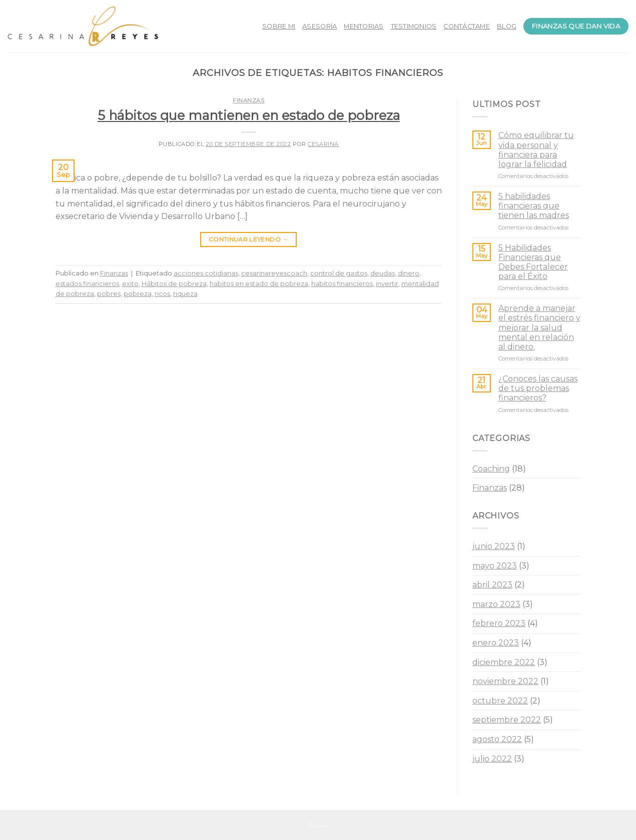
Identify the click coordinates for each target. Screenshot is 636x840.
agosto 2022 (497, 739)
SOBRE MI (279, 26)
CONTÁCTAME (467, 26)
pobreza (138, 294)
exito (130, 284)
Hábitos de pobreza (174, 284)
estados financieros (87, 284)
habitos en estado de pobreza (259, 284)
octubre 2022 (500, 701)
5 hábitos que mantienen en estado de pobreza (249, 115)
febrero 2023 (499, 623)
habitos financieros (342, 284)
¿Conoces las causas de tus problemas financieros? (538, 388)
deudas (383, 273)
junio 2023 (494, 546)
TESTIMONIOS (414, 26)
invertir (387, 284)
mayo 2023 (495, 566)
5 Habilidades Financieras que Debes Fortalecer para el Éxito (533, 262)
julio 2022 (492, 759)
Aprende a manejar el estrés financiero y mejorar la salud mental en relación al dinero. (539, 327)
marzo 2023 (496, 604)
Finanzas (248, 100)
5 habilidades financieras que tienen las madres (534, 206)
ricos (162, 294)
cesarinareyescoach (274, 273)
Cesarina (323, 144)
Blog (318, 823)
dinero (409, 273)
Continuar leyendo (249, 239)
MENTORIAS (364, 26)
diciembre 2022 (504, 662)
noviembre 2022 (505, 681)
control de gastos (339, 273)
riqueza (185, 294)
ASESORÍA (320, 26)
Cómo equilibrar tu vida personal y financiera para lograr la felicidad (536, 150)
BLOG (507, 26)
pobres (109, 294)
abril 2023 (492, 585)
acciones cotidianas (206, 273)
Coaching (491, 469)
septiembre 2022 (507, 720)
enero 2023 (496, 643)
